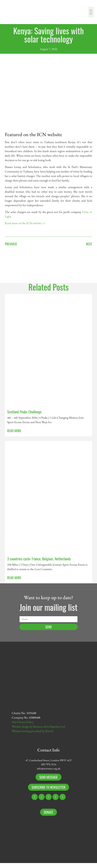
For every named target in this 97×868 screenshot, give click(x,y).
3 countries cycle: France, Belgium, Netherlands (39, 559)
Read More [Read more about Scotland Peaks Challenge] (14, 431)
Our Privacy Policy (23, 722)
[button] (91, 12)
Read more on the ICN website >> (25, 223)
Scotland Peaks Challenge (24, 412)
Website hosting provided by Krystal (33, 731)
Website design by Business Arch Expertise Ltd (38, 727)
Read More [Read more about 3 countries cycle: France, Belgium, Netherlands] (14, 578)
